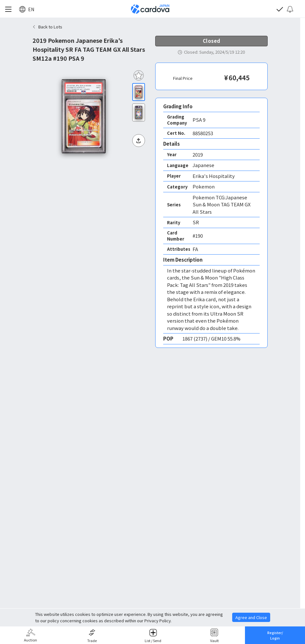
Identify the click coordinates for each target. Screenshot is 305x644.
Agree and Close (251, 617)
